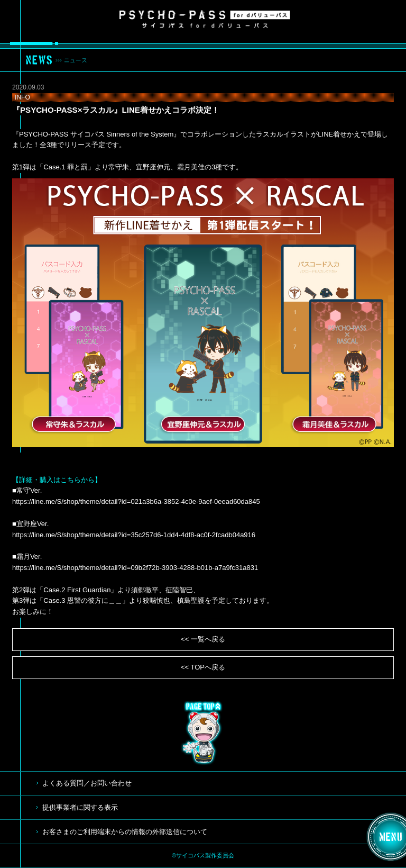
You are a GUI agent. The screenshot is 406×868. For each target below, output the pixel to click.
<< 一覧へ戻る (203, 639)
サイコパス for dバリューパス (205, 19)
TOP (203, 733)
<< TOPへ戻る (203, 667)
